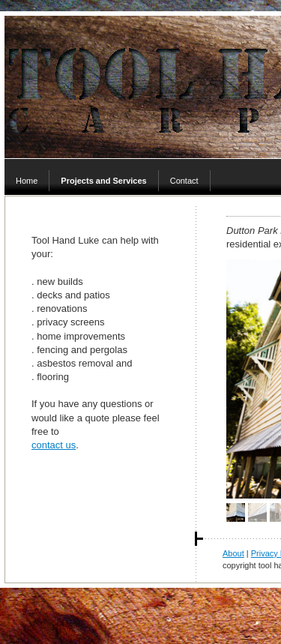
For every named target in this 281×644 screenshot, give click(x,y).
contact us (54, 445)
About (233, 553)
